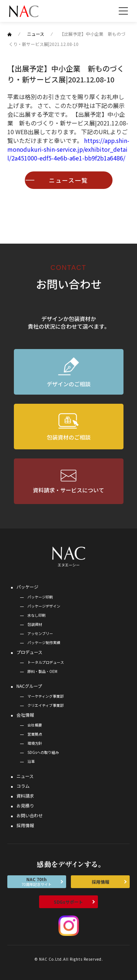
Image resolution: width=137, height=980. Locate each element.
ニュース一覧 (68, 180)
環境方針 (35, 743)
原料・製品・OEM (42, 671)
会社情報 (25, 715)
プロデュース (29, 652)
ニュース (25, 776)
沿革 (31, 761)
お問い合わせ (30, 815)
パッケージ (27, 587)
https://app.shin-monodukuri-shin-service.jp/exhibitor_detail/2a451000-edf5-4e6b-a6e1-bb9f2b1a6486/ (68, 149)
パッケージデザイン (44, 606)
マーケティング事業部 (45, 696)
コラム (23, 786)
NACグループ (29, 686)
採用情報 (25, 825)
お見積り (25, 805)
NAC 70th (37, 882)
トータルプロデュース (46, 662)
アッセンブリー (40, 633)
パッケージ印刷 (40, 597)
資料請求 (25, 796)
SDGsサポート (68, 902)
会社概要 (35, 725)
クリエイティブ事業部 (45, 705)
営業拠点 (35, 734)
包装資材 (35, 624)
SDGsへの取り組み (43, 752)
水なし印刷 (37, 615)
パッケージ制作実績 (44, 642)
